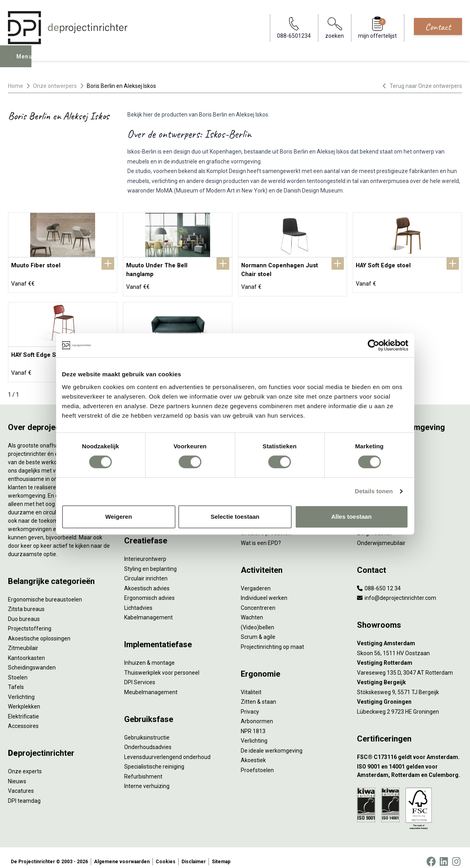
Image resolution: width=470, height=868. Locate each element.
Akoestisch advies (147, 580)
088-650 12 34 (379, 580)
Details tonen (374, 491)
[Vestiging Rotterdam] (410, 655)
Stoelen (18, 669)
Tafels (16, 679)
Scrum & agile (258, 629)
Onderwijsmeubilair (381, 535)
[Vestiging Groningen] (410, 694)
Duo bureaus (24, 611)
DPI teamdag (24, 793)
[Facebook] (431, 854)
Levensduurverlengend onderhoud (167, 749)
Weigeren (118, 517)
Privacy (250, 704)
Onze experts (25, 763)
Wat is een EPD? (261, 535)
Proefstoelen (257, 762)
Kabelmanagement (148, 609)
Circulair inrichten (146, 570)
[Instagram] (456, 854)
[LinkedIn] (444, 854)
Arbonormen (257, 713)
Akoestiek (253, 752)
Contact (438, 27)
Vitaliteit (251, 684)
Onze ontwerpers (55, 86)
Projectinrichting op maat (272, 639)
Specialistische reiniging (154, 759)
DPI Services (140, 674)
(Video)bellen (257, 619)
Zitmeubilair (23, 640)
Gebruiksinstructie (147, 730)
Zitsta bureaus (26, 601)
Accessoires (23, 718)
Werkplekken (24, 699)
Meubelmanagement (151, 684)
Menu (25, 62)
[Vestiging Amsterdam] (410, 635)
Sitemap (221, 854)
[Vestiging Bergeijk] (410, 674)
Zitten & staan (258, 694)
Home (16, 86)
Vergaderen (256, 580)
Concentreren (258, 600)
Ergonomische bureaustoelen (45, 592)
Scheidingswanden (32, 660)
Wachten (252, 609)
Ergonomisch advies (149, 590)
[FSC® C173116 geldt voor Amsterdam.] (410, 749)
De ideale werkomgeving (272, 743)
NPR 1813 (253, 723)
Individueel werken (264, 590)
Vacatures (21, 783)
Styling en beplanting (150, 561)
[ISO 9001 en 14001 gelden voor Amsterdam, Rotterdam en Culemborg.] (410, 763)
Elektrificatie (23, 708)
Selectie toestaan (235, 517)
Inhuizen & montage (149, 655)
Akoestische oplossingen (39, 631)
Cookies (166, 854)
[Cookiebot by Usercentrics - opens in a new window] (373, 345)
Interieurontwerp (145, 551)
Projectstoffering (30, 621)
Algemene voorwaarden (122, 854)
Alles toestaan (351, 517)
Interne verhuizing (147, 778)
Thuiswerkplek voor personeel (162, 665)
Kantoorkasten (26, 650)
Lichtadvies (138, 600)
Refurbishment (143, 769)
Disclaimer (194, 854)
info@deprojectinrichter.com (397, 590)
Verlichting (21, 689)
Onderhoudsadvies (148, 739)
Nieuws (17, 773)
